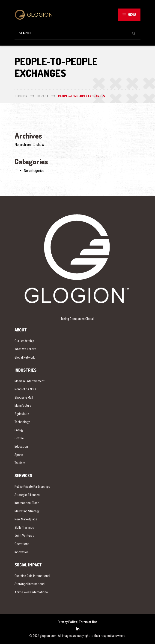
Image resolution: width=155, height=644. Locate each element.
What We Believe (25, 349)
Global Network (25, 357)
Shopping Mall (24, 397)
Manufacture (23, 406)
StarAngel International (30, 584)
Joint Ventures (24, 536)
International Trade (27, 503)
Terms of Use (88, 622)
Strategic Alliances (27, 495)
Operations (22, 544)
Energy (19, 430)
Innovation (22, 552)
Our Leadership (24, 341)
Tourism (20, 463)
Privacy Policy (67, 622)
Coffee (19, 438)
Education (21, 447)
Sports (19, 455)
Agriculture (22, 414)
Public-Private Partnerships (32, 487)
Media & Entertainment (30, 381)
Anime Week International (31, 592)
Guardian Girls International (32, 576)
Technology (22, 422)
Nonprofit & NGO (25, 389)
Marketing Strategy (27, 511)
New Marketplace (26, 519)
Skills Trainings (24, 528)
